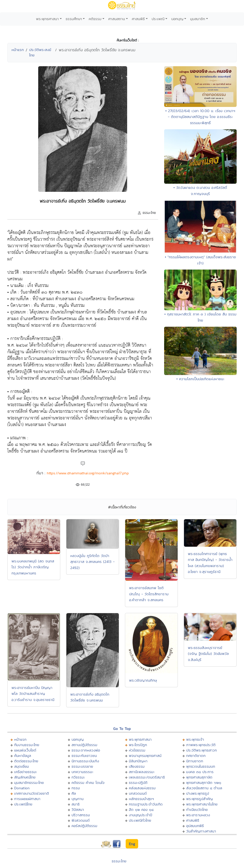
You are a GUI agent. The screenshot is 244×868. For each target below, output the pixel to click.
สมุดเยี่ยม (22, 766)
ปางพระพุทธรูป (198, 793)
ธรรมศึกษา (74, 19)
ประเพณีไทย (23, 804)
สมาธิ (76, 804)
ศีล (74, 793)
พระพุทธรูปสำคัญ (200, 799)
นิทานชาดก (195, 761)
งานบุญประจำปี (140, 815)
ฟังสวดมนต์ (81, 820)
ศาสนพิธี (138, 19)
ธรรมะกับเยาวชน (84, 756)
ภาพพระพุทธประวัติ (201, 745)
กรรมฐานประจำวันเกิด (146, 804)
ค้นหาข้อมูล (23, 756)
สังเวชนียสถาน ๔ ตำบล (204, 788)
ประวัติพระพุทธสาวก (201, 750)
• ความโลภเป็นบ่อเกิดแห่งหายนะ (200, 379)
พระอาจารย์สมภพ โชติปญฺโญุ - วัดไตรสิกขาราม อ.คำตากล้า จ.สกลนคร (149, 594)
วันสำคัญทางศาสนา (201, 831)
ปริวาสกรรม (81, 815)
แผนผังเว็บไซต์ (25, 750)
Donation (22, 788)
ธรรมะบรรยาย (82, 766)
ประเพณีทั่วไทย (140, 820)
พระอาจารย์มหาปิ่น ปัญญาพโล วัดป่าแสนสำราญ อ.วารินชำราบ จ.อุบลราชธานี (33, 694)
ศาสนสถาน (117, 19)
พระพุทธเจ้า (195, 739)
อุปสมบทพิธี (195, 826)
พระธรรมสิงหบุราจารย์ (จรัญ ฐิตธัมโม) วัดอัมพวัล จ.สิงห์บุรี (208, 654)
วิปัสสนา (78, 810)
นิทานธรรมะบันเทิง (85, 761)
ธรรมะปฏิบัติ (138, 783)
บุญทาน (78, 799)
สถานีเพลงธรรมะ (142, 772)
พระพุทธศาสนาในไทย (202, 804)
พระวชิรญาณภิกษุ (143, 680)
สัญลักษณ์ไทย (25, 777)
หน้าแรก (18, 50)
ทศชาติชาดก (196, 756)
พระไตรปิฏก (138, 745)
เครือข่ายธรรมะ (26, 772)
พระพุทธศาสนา (47, 19)
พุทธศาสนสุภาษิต (199, 777)
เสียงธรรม (137, 766)
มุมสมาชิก (198, 19)
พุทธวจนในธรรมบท (201, 766)
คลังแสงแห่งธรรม (142, 788)
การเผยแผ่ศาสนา (27, 799)
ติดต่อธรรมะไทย (26, 761)
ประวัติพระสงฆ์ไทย (40, 52)
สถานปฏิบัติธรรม (84, 745)
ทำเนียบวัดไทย (197, 810)
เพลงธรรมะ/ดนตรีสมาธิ (147, 777)
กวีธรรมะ (78, 777)
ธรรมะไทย (119, 861)
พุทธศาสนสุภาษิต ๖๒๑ (204, 783)
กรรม (76, 788)
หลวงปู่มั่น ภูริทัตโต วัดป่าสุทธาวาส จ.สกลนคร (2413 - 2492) (92, 562)
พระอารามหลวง (198, 815)
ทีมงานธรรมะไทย (27, 745)
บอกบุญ (177, 19)
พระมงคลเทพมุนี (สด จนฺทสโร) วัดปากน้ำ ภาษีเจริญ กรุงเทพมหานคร (33, 567)
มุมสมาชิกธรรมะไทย (29, 783)
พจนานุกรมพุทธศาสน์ (145, 756)
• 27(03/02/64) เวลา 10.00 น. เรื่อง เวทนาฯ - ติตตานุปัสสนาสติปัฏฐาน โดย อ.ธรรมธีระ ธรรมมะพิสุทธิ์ (200, 117)
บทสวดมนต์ (138, 793)
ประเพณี (158, 19)
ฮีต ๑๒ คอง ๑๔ (141, 810)
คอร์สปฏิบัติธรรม (84, 826)
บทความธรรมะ (82, 772)
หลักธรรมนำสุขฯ (141, 799)
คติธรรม (95, 19)
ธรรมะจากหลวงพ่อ (86, 750)
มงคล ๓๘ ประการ (200, 772)
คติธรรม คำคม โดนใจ (88, 783)
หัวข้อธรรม (137, 750)
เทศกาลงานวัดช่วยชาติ (32, 793)
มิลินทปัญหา (138, 761)
